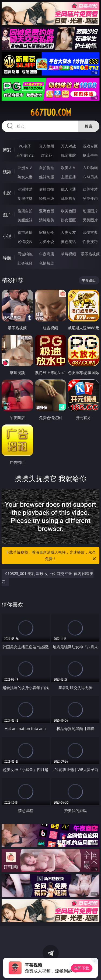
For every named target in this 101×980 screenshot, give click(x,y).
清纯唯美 (47, 220)
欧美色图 (68, 211)
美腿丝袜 (25, 220)
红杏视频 (25, 263)
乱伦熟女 (68, 198)
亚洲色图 (47, 211)
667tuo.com (51, 112)
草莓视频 (68, 254)
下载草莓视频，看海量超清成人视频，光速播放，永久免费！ (51, 556)
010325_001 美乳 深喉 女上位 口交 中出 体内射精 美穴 (48, 578)
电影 (7, 193)
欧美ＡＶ (68, 168)
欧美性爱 (90, 189)
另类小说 (47, 241)
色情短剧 (47, 263)
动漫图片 (90, 211)
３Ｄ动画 (90, 168)
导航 (7, 258)
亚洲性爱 (25, 189)
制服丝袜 (25, 198)
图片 (7, 215)
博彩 (7, 150)
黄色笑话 (68, 241)
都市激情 (25, 232)
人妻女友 (68, 232)
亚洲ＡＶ (25, 168)
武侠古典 (90, 232)
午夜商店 (47, 254)
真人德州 (47, 146)
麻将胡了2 (25, 155)
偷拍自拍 (47, 189)
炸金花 (47, 155)
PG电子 (25, 146)
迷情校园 (25, 241)
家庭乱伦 (47, 232)
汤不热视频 (90, 254)
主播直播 (68, 177)
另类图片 (90, 220)
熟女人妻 (25, 177)
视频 (7, 172)
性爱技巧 (90, 241)
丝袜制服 (47, 177)
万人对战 (68, 146)
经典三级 (47, 198)
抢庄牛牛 (90, 155)
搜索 (89, 126)
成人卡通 (68, 189)
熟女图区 (68, 220)
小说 (7, 236)
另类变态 (90, 198)
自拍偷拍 (47, 168)
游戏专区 (90, 146)
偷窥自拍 (25, 211)
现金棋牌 (68, 155)
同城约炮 (25, 254)
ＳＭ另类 (90, 177)
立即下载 (82, 968)
